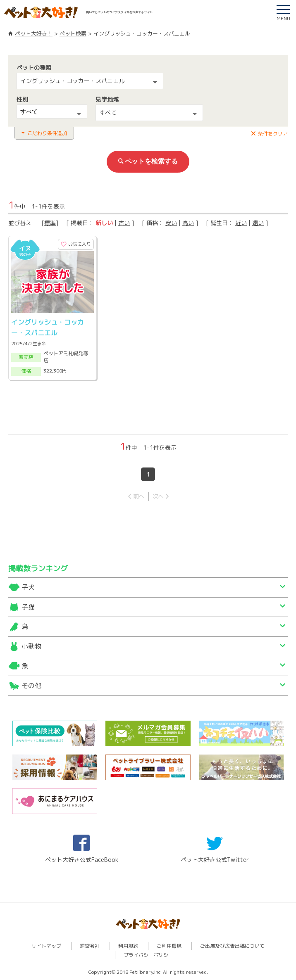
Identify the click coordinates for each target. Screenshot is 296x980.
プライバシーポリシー (148, 955)
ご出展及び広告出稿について (232, 946)
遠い (258, 223)
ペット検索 (73, 33)
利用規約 (128, 946)
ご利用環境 (169, 946)
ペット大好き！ (34, 33)
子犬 (28, 587)
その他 (31, 686)
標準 (50, 223)
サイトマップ (46, 946)
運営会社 (90, 946)
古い (124, 223)
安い (171, 223)
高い (188, 223)
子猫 (28, 607)
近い (241, 223)
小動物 (31, 646)
